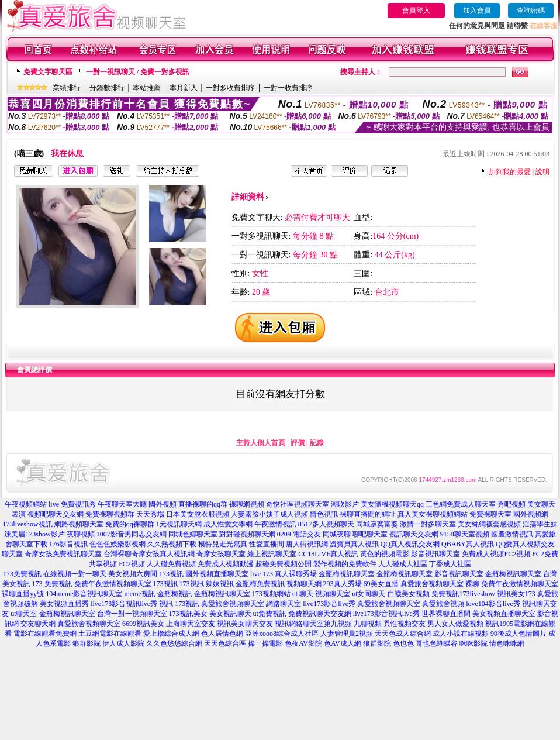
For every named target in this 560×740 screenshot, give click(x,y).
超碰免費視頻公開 (284, 564)
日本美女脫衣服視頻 (198, 514)
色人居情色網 (222, 634)
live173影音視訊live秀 (124, 604)
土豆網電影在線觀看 (110, 634)
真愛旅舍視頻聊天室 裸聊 (440, 584)
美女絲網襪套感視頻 (489, 524)
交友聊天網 (38, 624)
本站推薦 (147, 88)
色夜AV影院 (303, 643)
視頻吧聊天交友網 (56, 514)
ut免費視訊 (270, 614)
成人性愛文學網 (228, 524)
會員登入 (416, 11)
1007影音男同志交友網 (132, 534)
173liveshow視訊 (27, 524)
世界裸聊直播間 (446, 614)
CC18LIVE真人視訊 (328, 554)
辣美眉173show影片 (34, 534)
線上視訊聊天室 (272, 554)
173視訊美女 (188, 614)
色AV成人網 (343, 643)
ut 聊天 (303, 594)
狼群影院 (87, 643)
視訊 (166, 604)
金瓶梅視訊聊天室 (347, 574)
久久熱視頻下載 (172, 544)
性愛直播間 (267, 544)
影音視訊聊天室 (435, 554)
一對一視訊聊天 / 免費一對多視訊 (138, 72)
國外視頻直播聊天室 (217, 574)
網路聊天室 (284, 604)
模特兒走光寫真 (223, 544)
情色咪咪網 (507, 643)
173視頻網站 (271, 594)
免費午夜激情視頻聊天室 (113, 584)
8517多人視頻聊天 (326, 524)
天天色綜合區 (225, 643)
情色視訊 (324, 514)
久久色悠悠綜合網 (174, 643)
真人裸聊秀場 (296, 574)
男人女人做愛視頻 (455, 624)
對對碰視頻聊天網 (247, 534)
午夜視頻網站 (26, 504)
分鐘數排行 (107, 88)
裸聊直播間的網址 (368, 514)
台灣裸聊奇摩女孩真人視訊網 (149, 554)
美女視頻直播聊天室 (504, 614)
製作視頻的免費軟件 (345, 564)
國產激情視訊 (512, 534)
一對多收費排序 (230, 88)
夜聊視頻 (81, 534)
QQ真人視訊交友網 (410, 544)
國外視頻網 (531, 514)
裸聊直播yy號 (23, 594)
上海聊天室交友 (191, 624)
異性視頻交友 (405, 624)
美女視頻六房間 (133, 574)
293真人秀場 (343, 584)
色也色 (403, 643)
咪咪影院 (473, 643)
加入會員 (477, 11)
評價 (298, 443)
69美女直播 (381, 584)
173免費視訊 (22, 574)
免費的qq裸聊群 (130, 524)
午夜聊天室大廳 (122, 504)
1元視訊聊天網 (179, 524)
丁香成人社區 (450, 564)
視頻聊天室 (333, 594)
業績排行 (67, 88)
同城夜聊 (337, 534)
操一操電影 (265, 643)
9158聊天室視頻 (465, 534)
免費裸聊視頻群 (110, 514)
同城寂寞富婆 (377, 524)
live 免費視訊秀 (72, 504)
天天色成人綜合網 (403, 634)
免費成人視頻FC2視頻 (496, 554)
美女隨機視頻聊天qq (392, 504)
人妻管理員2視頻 (347, 634)
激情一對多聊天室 (428, 524)
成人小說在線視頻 (461, 634)
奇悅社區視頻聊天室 (298, 504)
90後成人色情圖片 (518, 634)
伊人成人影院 (123, 643)
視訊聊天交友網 (414, 534)
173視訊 (171, 574)
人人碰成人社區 (403, 564)
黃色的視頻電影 (385, 554)
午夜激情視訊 (275, 524)
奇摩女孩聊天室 (221, 554)
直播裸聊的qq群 (203, 504)
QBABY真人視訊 (468, 544)
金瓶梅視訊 (175, 594)
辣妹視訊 (220, 584)
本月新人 (184, 88)
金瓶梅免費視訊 (260, 584)
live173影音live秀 (329, 604)
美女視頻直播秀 (64, 604)
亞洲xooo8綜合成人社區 (282, 634)
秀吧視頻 (511, 504)
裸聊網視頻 (247, 504)
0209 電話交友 (299, 534)
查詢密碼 (531, 11)
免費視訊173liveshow (463, 594)
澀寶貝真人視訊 (354, 544)
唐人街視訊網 (307, 544)
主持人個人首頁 (261, 443)
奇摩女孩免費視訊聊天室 (63, 554)
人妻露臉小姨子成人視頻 (269, 514)
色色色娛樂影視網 (117, 544)
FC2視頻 (132, 564)
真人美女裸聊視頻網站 (433, 514)
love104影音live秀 (493, 604)
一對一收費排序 (288, 88)
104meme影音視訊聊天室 (84, 594)
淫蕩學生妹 (540, 524)
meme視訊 (139, 594)
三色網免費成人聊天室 (461, 504)
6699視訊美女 (143, 624)
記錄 (317, 443)
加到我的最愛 (510, 172)
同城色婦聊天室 (193, 534)
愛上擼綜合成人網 (171, 634)
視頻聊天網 (304, 584)
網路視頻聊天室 (79, 524)
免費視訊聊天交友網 (320, 614)
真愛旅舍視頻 (443, 604)
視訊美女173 (516, 594)
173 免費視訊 (52, 584)
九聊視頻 (368, 624)
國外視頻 (163, 504)
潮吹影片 (345, 504)
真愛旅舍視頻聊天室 (233, 604)
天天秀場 (150, 514)
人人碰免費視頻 (171, 564)
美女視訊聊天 (230, 614)
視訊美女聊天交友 (245, 624)
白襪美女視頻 (409, 594)
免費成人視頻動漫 (226, 564)
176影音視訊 (68, 544)
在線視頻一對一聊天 (75, 574)
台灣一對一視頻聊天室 (132, 614)
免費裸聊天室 (490, 514)
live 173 (262, 574)
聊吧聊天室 (370, 534)
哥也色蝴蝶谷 (437, 643)
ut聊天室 (24, 614)
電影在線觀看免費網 (45, 634)
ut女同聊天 (369, 594)
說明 (542, 172)
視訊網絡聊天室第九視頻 (313, 624)
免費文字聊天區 (48, 72)
